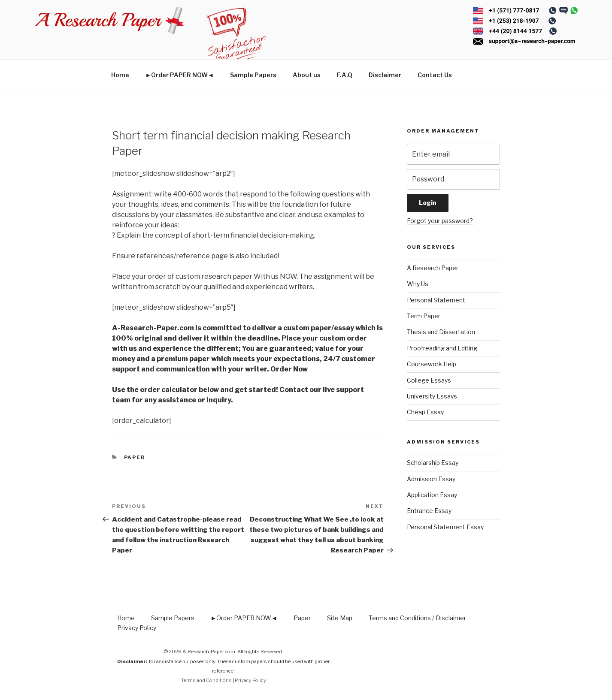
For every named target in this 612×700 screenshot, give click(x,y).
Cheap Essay (425, 412)
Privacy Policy (137, 628)
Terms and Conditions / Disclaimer (417, 618)
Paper (135, 457)
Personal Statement (436, 300)
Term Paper (424, 316)
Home (120, 75)
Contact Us (435, 75)
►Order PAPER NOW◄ (180, 75)
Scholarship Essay (433, 463)
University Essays (432, 396)
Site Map (340, 618)
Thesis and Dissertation (441, 332)
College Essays (429, 380)
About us (307, 75)
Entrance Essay (429, 511)
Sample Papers (253, 75)
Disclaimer (385, 75)
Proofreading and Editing (442, 348)
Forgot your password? (440, 221)
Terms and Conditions (206, 680)
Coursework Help (432, 364)
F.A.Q (345, 75)
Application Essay (432, 495)
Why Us (418, 284)
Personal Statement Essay (445, 527)
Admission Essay (431, 479)
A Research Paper (433, 268)
